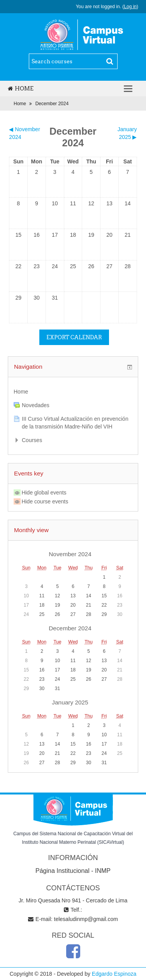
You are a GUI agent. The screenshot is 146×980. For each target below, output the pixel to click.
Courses (32, 440)
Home (21, 88)
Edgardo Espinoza (114, 974)
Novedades (36, 405)
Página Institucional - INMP (73, 871)
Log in (130, 7)
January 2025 (70, 702)
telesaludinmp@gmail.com (86, 919)
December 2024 (52, 104)
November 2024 (70, 554)
